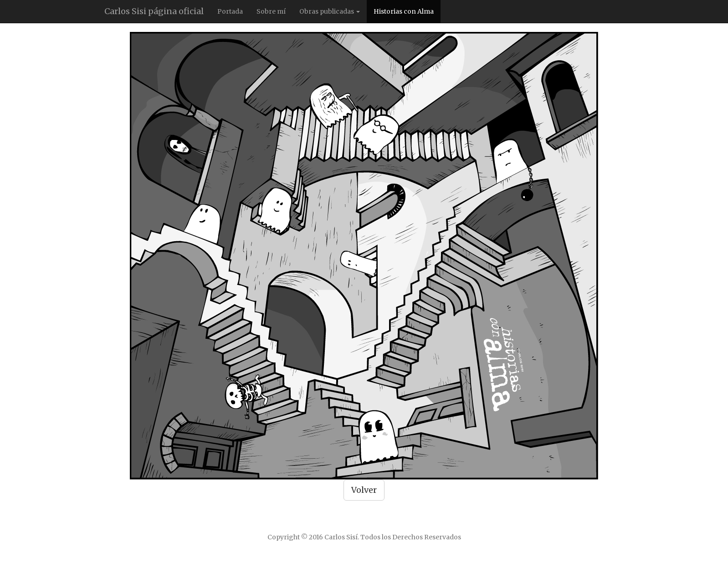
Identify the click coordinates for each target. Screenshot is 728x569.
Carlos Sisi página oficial (154, 11)
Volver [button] (364, 490)
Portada (230, 11)
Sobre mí (271, 11)
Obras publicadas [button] (330, 11)
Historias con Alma (404, 11)
